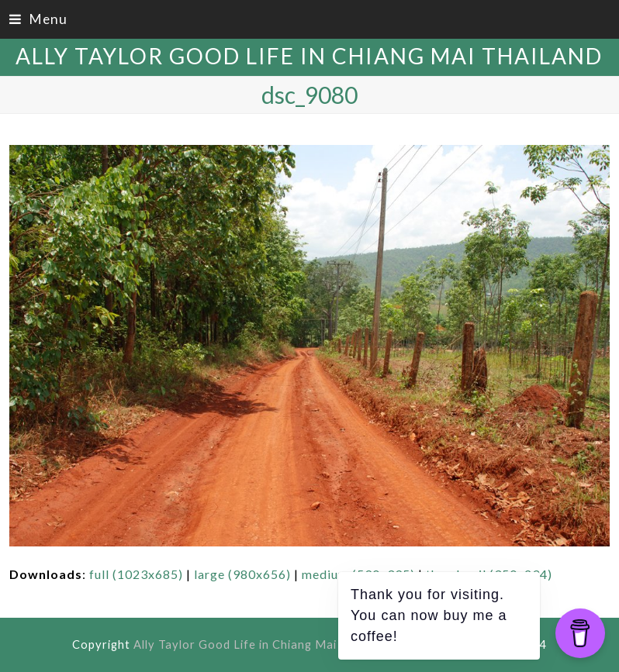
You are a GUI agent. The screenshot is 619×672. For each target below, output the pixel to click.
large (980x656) (242, 574)
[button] (38, 19)
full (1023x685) (136, 574)
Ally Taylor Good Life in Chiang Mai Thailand (309, 56)
